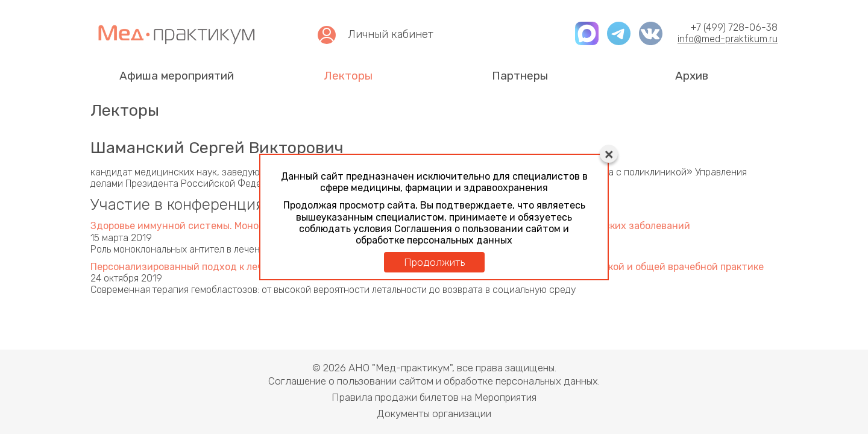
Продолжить (434, 262)
